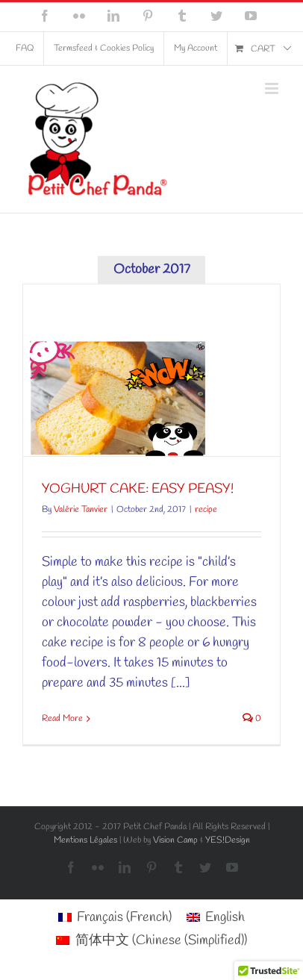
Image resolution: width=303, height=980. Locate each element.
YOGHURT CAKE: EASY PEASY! (138, 489)
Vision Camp (175, 840)
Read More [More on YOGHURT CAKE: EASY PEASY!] (62, 719)
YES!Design (228, 840)
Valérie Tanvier (81, 510)
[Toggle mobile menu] (273, 88)
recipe (206, 510)
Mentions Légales (85, 840)
